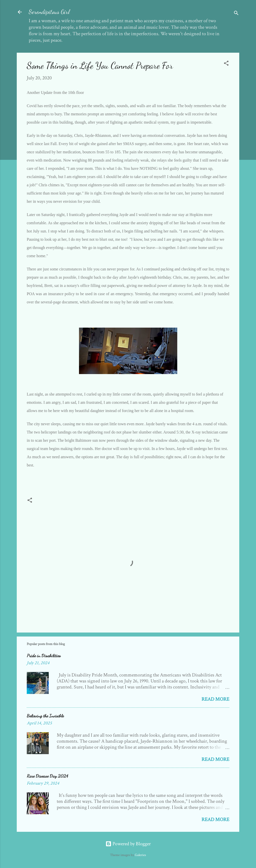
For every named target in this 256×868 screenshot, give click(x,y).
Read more (215, 699)
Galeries (140, 855)
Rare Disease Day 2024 (47, 776)
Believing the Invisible (45, 716)
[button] (226, 64)
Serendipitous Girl (49, 12)
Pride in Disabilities (44, 655)
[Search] (236, 14)
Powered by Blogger (128, 844)
